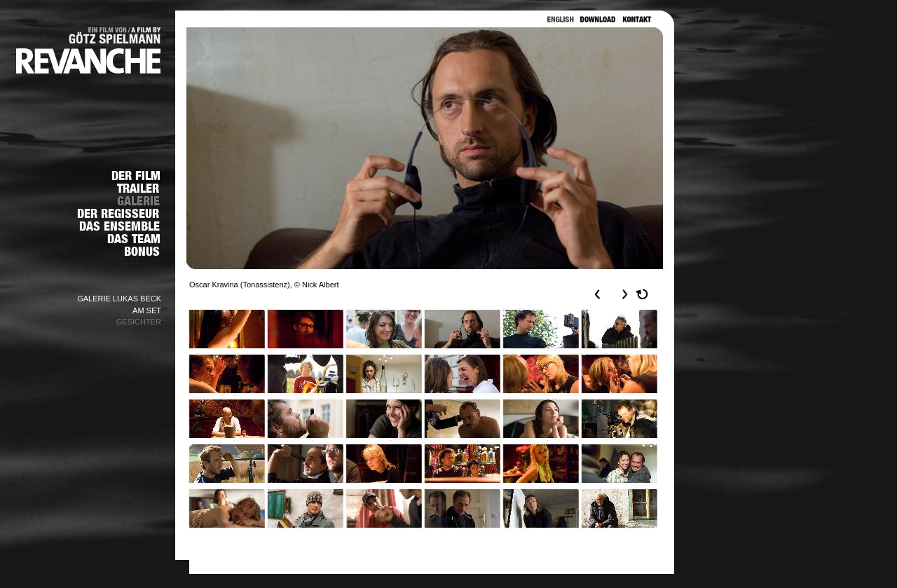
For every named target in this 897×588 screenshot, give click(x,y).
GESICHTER (139, 322)
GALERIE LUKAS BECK (119, 299)
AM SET (147, 310)
